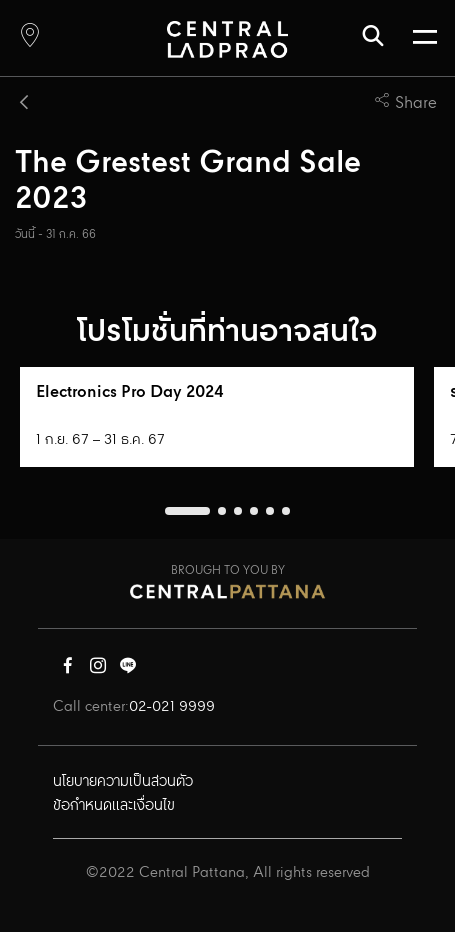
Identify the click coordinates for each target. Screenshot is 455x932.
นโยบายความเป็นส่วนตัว (123, 782)
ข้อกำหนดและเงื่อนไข (114, 806)
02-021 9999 (172, 707)
